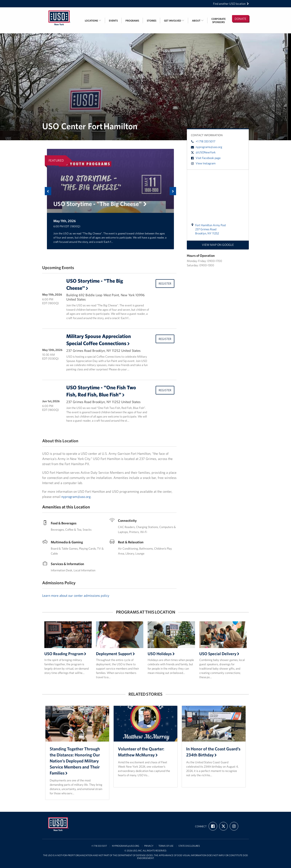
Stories (152, 21)
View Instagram (203, 163)
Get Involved (174, 21)
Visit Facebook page (206, 158)
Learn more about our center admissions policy (76, 595)
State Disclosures (189, 846)
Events (113, 21)
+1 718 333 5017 (203, 141)
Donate (240, 19)
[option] (110, 199)
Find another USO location (231, 4)
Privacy (149, 846)
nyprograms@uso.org (207, 147)
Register (165, 284)
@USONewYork (203, 152)
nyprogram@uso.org (76, 497)
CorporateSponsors (218, 20)
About (198, 21)
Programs (132, 21)
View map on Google (218, 245)
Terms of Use (166, 846)
